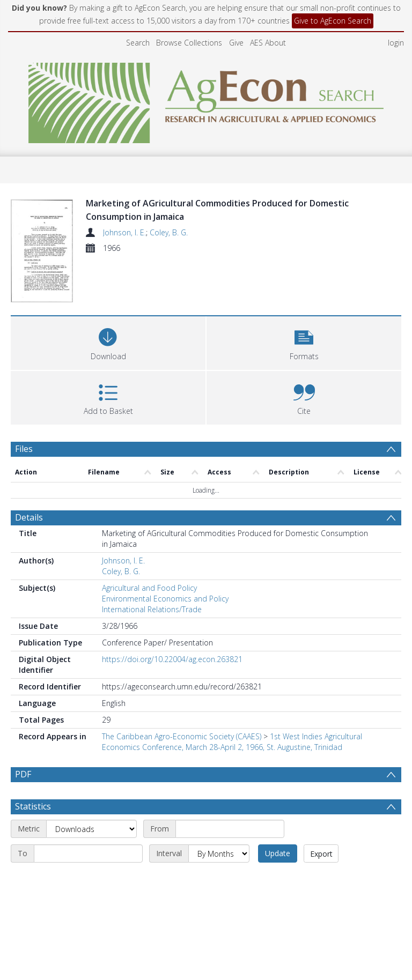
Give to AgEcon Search (333, 21)
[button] (304, 342)
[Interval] (219, 879)
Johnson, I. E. (124, 232)
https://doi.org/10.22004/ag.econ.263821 (172, 659)
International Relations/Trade (152, 609)
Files (24, 449)
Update (278, 879)
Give (236, 43)
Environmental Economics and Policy (165, 599)
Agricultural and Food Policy (149, 588)
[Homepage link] (206, 100)
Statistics (33, 832)
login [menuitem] (396, 43)
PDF (23, 774)
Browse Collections (189, 43)
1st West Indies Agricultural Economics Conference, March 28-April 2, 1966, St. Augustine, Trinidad (232, 742)
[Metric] (91, 855)
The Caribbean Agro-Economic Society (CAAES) (182, 736)
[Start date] (230, 855)
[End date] (88, 879)
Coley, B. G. (169, 232)
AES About (268, 43)
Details (29, 517)
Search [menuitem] (138, 43)
